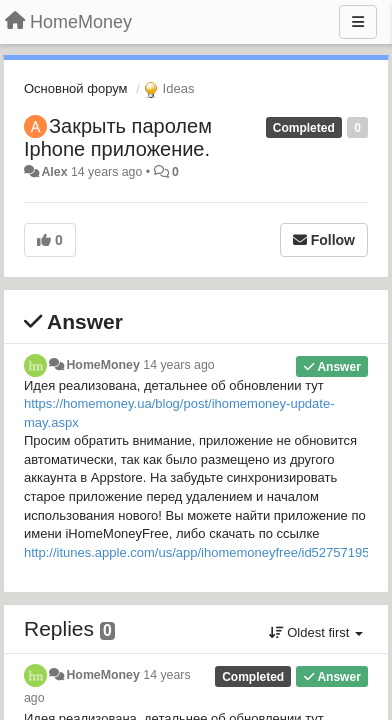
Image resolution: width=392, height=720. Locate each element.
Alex (54, 172)
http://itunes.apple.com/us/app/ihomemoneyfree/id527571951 (200, 552)
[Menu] (358, 22)
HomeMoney (102, 365)
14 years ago (178, 365)
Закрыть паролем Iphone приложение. (118, 137)
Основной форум (76, 88)
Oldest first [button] (316, 632)
